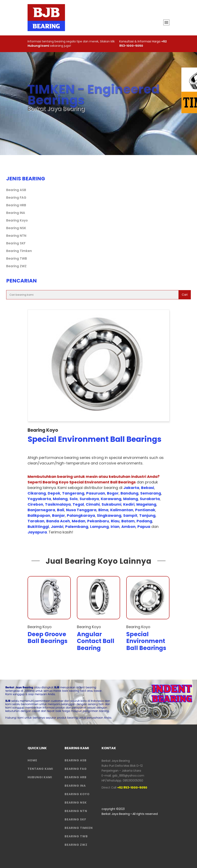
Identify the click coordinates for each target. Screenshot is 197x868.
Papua (144, 527)
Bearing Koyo (17, 220)
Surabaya (89, 499)
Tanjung (147, 515)
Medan (79, 521)
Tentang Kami (40, 769)
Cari (185, 295)
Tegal (78, 504)
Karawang (111, 499)
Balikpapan (39, 515)
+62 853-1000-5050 (143, 44)
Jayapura (37, 532)
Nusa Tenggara (81, 510)
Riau (115, 521)
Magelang (146, 504)
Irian (115, 527)
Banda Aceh (58, 521)
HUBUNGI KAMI (40, 777)
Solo (74, 499)
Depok (54, 493)
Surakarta (150, 499)
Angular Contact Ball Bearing (96, 641)
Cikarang (37, 493)
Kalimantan (122, 510)
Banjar (59, 515)
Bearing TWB (17, 258)
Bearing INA (16, 213)
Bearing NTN (16, 236)
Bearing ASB (16, 190)
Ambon (128, 527)
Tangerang (73, 493)
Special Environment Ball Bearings (146, 641)
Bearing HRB (16, 205)
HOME (32, 760)
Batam (128, 521)
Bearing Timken (19, 251)
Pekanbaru (98, 521)
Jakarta (131, 488)
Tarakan (36, 521)
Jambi (57, 527)
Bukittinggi (38, 527)
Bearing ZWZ (16, 266)
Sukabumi (111, 504)
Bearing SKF (16, 243)
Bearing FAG (16, 198)
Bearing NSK (16, 228)
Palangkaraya (81, 515)
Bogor (113, 493)
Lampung (99, 527)
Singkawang (109, 515)
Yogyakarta (39, 499)
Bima (103, 510)
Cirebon (35, 504)
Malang (60, 499)
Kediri (129, 504)
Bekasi (148, 488)
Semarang (151, 493)
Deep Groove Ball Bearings (48, 638)
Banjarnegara (41, 510)
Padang (144, 521)
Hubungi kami (38, 46)
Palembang (77, 527)
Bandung (129, 493)
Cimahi (93, 504)
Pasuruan (96, 493)
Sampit (130, 515)
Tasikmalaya (58, 504)
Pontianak (145, 510)
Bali (61, 510)
